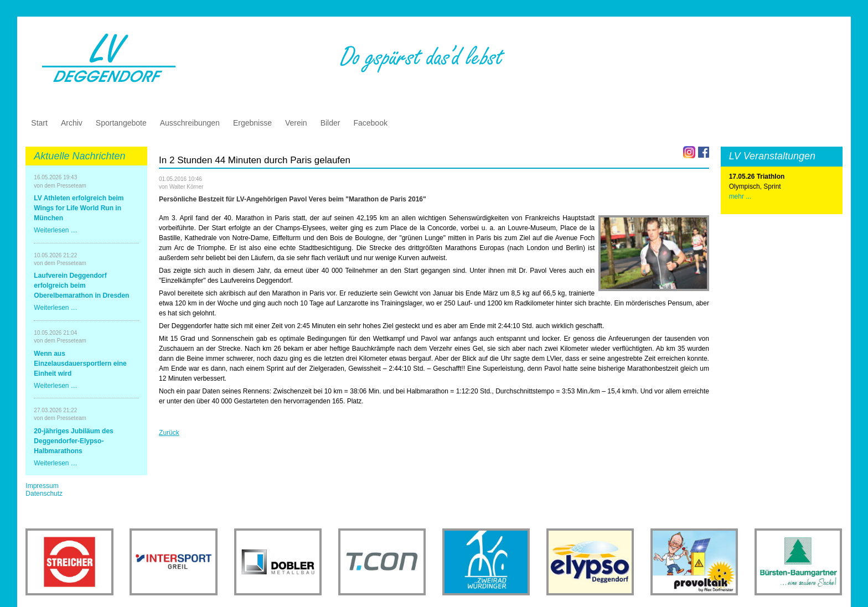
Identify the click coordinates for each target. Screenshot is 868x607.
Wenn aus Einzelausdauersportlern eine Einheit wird (80, 364)
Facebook (370, 123)
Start (39, 123)
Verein (296, 123)
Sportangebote (121, 123)
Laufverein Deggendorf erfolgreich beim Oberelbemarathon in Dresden (81, 286)
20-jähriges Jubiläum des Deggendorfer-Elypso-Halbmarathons (73, 441)
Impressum (42, 486)
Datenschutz (44, 494)
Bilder (330, 123)
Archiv (72, 123)
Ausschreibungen (190, 123)
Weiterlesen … (55, 230)
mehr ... (740, 196)
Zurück (169, 433)
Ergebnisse (252, 123)
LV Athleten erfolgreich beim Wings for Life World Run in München (79, 208)
